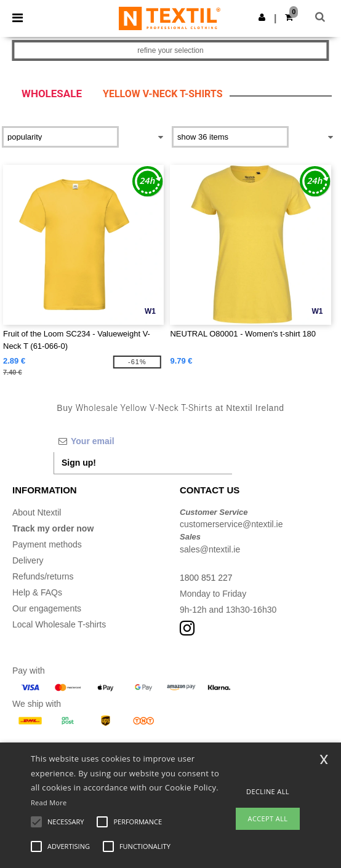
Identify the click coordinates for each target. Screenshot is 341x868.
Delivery (28, 560)
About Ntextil (37, 512)
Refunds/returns (43, 576)
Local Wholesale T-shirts (59, 624)
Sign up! (79, 463)
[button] (262, 17)
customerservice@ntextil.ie (231, 524)
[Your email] (143, 441)
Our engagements (47, 608)
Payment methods (47, 544)
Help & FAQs (37, 592)
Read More (49, 802)
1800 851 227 (206, 578)
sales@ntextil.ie (210, 549)
